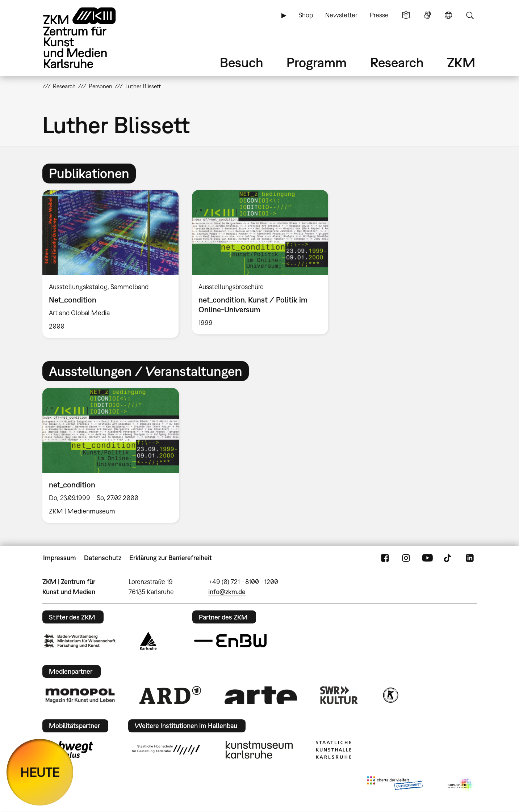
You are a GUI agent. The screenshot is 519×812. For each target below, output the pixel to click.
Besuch (242, 62)
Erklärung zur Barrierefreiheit (171, 558)
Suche (470, 15)
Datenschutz (103, 558)
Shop (306, 15)
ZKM (461, 62)
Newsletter (341, 15)
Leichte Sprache (406, 15)
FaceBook (385, 558)
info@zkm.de (227, 592)
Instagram (406, 558)
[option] (110, 264)
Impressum (60, 558)
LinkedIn (470, 558)
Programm (317, 62)
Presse (379, 15)
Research (397, 62)
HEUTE (40, 772)
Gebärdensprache (427, 15)
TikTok (448, 558)
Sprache (448, 15)
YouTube (427, 558)
